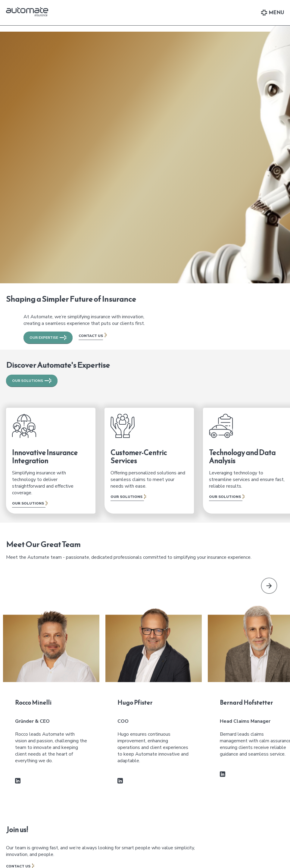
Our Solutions (28, 503)
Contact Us (91, 336)
